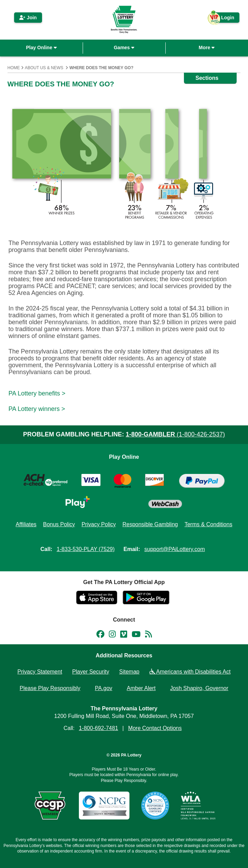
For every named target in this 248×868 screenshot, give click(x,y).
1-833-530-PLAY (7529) (85, 549)
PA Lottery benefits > (37, 393)
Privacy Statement (40, 672)
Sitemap (129, 672)
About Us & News (44, 68)
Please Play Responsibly (50, 688)
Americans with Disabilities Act (190, 672)
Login (224, 19)
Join (28, 18)
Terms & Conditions (209, 524)
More (207, 47)
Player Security (91, 672)
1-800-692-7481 (99, 728)
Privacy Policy (99, 524)
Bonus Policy (59, 524)
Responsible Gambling (150, 524)
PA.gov (103, 688)
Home (14, 68)
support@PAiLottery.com (175, 549)
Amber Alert (141, 688)
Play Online (41, 47)
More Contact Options (155, 728)
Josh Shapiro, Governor (199, 688)
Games (124, 47)
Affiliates (26, 524)
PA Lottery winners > (37, 409)
